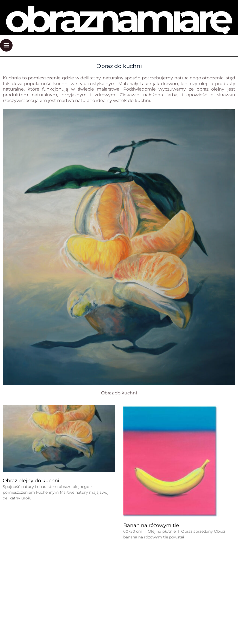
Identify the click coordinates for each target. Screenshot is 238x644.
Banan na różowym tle (151, 525)
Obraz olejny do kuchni (31, 481)
